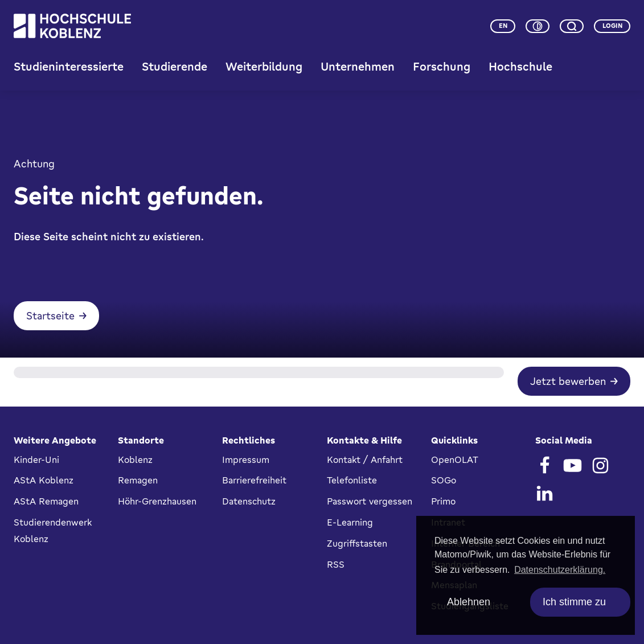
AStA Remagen (46, 501)
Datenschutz (249, 501)
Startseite (50, 317)
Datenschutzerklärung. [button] (560, 570)
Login (612, 26)
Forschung (442, 67)
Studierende (175, 67)
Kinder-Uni (36, 460)
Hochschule (520, 67)
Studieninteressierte (69, 67)
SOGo (444, 481)
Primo (443, 501)
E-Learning (350, 522)
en (503, 26)
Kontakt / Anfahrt (365, 460)
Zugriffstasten (357, 543)
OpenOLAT (455, 460)
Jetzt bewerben (568, 383)
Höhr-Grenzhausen (157, 501)
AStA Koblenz (44, 481)
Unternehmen (358, 67)
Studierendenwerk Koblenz (53, 530)
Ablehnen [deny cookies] (469, 602)
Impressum (246, 460)
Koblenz (135, 460)
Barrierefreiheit (254, 481)
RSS (336, 564)
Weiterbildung (264, 67)
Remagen (138, 481)
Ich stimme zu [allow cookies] (574, 602)
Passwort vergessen (370, 501)
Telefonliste (352, 481)
